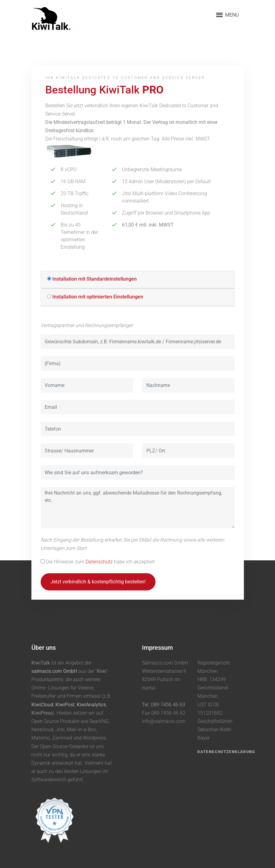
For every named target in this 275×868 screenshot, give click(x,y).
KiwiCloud (42, 705)
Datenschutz (99, 562)
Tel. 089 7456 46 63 (164, 705)
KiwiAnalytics (91, 705)
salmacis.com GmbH (54, 671)
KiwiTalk (51, 26)
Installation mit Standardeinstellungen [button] (95, 279)
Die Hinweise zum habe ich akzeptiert (100, 562)
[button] (49, 279)
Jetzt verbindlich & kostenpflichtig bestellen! (98, 582)
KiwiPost (65, 705)
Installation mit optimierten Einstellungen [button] (98, 297)
